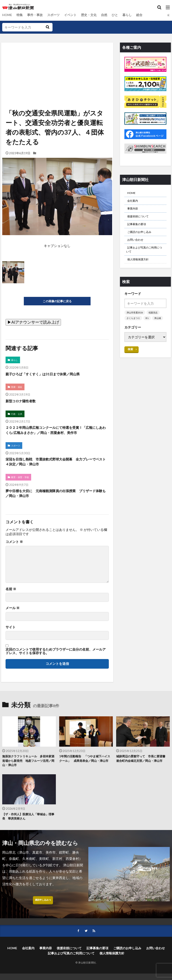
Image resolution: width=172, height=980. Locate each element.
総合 (146, 15)
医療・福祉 (17, 389)
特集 (20, 15)
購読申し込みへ (43, 919)
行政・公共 (17, 416)
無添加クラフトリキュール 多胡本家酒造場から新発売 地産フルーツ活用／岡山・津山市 (29, 776)
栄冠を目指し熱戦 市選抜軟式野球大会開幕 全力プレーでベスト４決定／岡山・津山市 (56, 473)
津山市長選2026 (135, 324)
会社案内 (134, 202)
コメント (14, 556)
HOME (7, 15)
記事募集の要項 (139, 229)
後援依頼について (141, 220)
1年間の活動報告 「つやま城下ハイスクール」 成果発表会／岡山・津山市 (86, 776)
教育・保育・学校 (21, 489)
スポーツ (56, 15)
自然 (109, 15)
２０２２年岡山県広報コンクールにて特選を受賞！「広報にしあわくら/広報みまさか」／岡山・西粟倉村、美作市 (56, 437)
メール (13, 622)
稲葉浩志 (155, 324)
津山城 (130, 336)
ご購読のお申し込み (142, 238)
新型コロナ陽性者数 (24, 403)
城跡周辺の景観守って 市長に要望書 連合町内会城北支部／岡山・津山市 (143, 776)
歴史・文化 (93, 15)
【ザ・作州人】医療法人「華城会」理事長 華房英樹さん (29, 833)
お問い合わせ (137, 247)
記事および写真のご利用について (145, 258)
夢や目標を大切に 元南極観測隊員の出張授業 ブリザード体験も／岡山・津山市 (56, 506)
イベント (74, 15)
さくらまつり (134, 330)
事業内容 (134, 211)
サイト (11, 641)
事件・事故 (37, 15)
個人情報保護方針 (141, 270)
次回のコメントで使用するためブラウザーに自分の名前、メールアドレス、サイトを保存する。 (56, 665)
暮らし (133, 15)
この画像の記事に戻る (57, 301)
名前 (11, 603)
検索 (131, 367)
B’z (149, 330)
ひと (121, 15)
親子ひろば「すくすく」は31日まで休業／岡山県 (50, 375)
